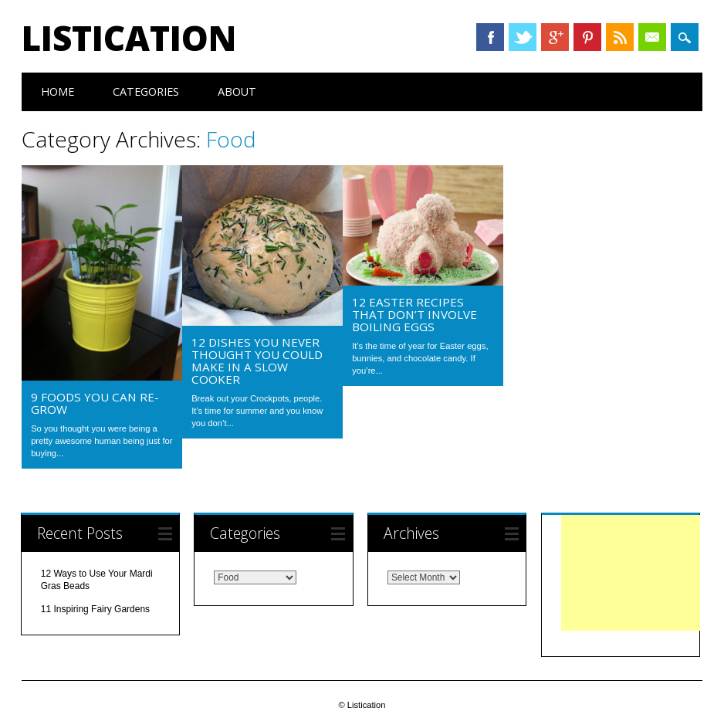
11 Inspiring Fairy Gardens (95, 609)
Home (58, 91)
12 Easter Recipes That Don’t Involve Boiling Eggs (414, 314)
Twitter (523, 37)
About (237, 91)
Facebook (490, 37)
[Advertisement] (631, 573)
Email (652, 37)
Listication (129, 38)
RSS (620, 37)
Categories (146, 91)
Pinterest (587, 37)
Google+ (555, 37)
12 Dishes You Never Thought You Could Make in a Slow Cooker (257, 361)
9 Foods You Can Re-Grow (95, 403)
